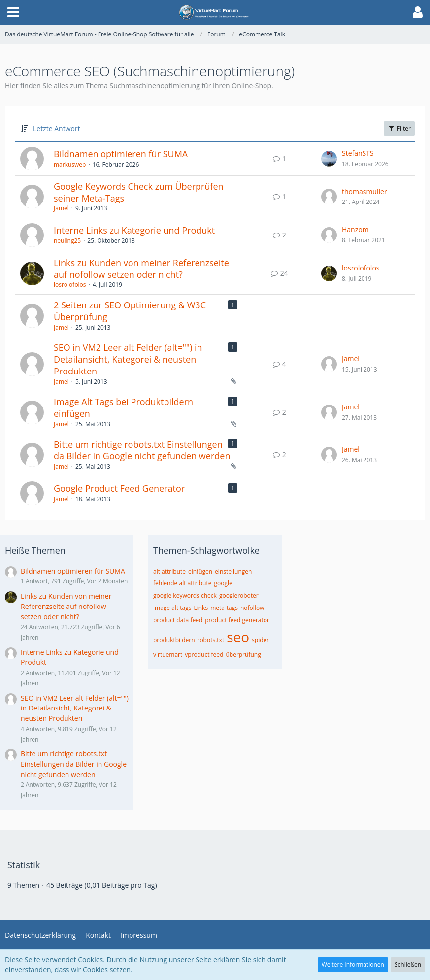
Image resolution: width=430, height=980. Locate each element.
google (223, 583)
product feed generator (237, 620)
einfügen (200, 571)
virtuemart (168, 655)
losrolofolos (70, 285)
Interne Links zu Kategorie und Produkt (134, 230)
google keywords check (185, 595)
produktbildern (174, 640)
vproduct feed (204, 655)
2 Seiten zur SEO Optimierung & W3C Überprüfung (130, 311)
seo (238, 637)
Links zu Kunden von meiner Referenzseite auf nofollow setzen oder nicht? (141, 269)
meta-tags (224, 608)
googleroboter (239, 595)
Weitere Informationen (353, 964)
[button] (13, 12)
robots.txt (211, 640)
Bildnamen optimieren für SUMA (121, 154)
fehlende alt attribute (182, 583)
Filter (399, 128)
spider (260, 640)
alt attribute (169, 571)
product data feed (178, 620)
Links (201, 608)
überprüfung (243, 655)
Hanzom (355, 229)
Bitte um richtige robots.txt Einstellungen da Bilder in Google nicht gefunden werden (142, 450)
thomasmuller (364, 191)
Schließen (408, 964)
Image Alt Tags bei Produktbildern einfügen (123, 407)
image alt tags (172, 608)
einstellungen (233, 571)
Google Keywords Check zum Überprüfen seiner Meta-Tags (139, 192)
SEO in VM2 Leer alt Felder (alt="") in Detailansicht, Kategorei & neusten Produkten (128, 359)
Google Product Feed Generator (119, 488)
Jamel (61, 208)
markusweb (70, 164)
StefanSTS (358, 153)
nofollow (252, 608)
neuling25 (67, 241)
